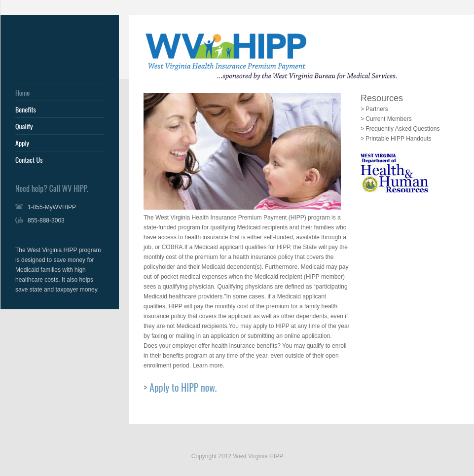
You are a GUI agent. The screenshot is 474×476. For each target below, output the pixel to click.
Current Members (388, 119)
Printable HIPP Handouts (398, 139)
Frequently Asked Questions (402, 129)
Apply (22, 143)
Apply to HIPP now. (183, 387)
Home (22, 93)
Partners (377, 109)
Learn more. (208, 366)
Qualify (24, 126)
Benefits (26, 110)
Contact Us (29, 160)
